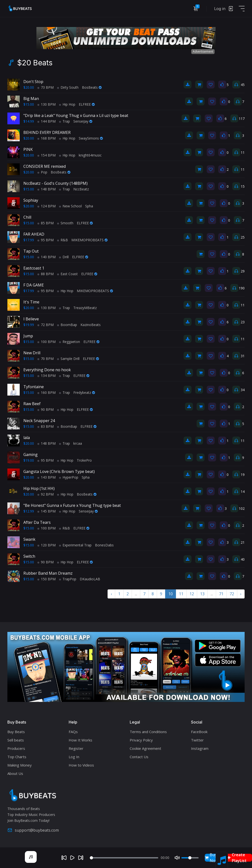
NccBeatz (81, 189)
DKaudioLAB (90, 579)
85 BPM (46, 223)
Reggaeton (70, 342)
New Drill (32, 353)
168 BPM (47, 138)
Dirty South (68, 87)
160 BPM (47, 392)
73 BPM (46, 87)
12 (192, 594)
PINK (28, 149)
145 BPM (47, 511)
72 (232, 594)
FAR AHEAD (34, 234)
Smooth (65, 223)
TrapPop (68, 579)
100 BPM (47, 342)
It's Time (31, 302)
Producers (16, 748)
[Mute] (177, 858)
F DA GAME (34, 285)
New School (70, 206)
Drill (64, 257)
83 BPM (46, 426)
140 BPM (47, 257)
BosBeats (92, 87)
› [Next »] (241, 594)
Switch (29, 556)
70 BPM (46, 359)
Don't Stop (33, 82)
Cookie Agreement (145, 748)
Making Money (20, 765)
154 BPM (47, 155)
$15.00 (29, 104)
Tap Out (31, 251)
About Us (15, 773)
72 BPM (46, 325)
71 (221, 594)
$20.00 (29, 87)
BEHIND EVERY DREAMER (47, 132)
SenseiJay (83, 121)
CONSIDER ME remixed (45, 166)
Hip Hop (67, 104)
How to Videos (81, 765)
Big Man (31, 99)
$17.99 (29, 240)
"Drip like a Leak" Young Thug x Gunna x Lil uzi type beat (76, 115)
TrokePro (84, 460)
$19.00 (29, 460)
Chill (27, 217)
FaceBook (199, 732)
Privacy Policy (141, 740)
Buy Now (212, 858)
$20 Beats (35, 63)
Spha (89, 206)
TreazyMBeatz (85, 308)
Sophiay (31, 200)
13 (202, 594)
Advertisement (203, 51)
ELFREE (87, 104)
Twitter (197, 740)
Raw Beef (32, 404)
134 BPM (47, 376)
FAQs (73, 732)
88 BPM (46, 274)
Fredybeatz (84, 392)
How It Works (80, 740)
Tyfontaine (34, 387)
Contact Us (139, 757)
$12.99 (29, 511)
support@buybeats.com (33, 830)
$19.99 (29, 325)
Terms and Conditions (148, 732)
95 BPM (46, 240)
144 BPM (47, 121)
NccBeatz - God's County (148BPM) (55, 183)
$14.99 (29, 121)
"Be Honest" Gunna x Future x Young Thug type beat (72, 505)
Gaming (31, 455)
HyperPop (69, 477)
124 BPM (47, 206)
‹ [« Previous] (111, 594)
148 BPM (47, 189)
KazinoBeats (91, 325)
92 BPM (46, 494)
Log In (74, 757)
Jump (28, 336)
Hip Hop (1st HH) (39, 488)
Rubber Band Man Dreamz (48, 573)
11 (181, 594)
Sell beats (16, 740)
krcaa (78, 443)
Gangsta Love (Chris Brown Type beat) (59, 471)
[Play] (72, 858)
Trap (64, 121)
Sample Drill (68, 359)
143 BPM (47, 477)
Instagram (200, 748)
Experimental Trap (75, 545)
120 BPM (47, 545)
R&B (63, 240)
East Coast (67, 274)
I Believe (31, 319)
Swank (29, 539)
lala (27, 438)
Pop (42, 172)
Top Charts (17, 757)
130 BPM (47, 104)
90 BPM (46, 409)
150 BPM (47, 579)
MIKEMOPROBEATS (89, 240)
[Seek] (124, 858)
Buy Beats (16, 732)
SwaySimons (91, 138)
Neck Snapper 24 (39, 421)
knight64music (90, 155)
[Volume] (190, 858)
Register (76, 748)
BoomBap (67, 325)
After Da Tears (37, 522)
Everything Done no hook (47, 370)
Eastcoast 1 (34, 268)
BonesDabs (104, 545)
